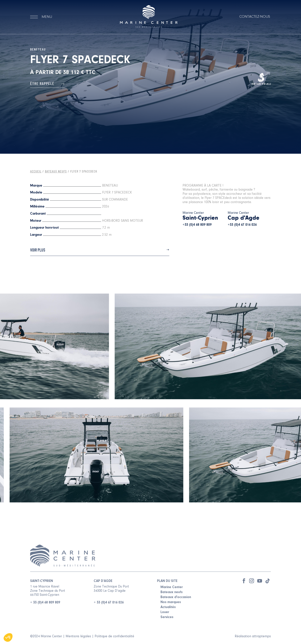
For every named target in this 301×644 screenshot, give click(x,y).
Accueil (36, 171)
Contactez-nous (255, 17)
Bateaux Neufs (56, 171)
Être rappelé (47, 83)
